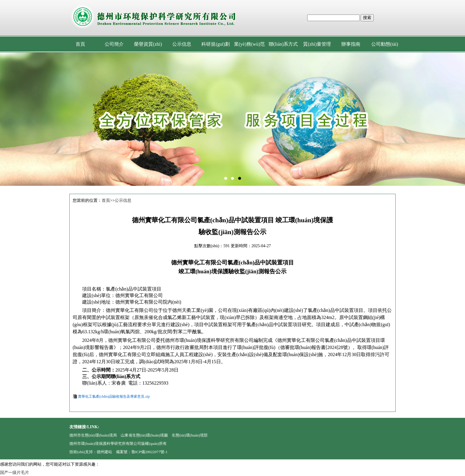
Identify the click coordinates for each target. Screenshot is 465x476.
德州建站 (104, 452)
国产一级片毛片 (15, 473)
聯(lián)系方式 (283, 44)
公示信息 (182, 44)
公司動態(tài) (385, 44)
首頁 (80, 44)
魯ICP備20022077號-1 (149, 452)
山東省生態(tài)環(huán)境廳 (144, 435)
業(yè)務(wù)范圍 (249, 47)
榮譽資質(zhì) (148, 44)
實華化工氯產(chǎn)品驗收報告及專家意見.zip (114, 396)
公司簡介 (114, 44)
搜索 (367, 18)
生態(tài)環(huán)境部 (190, 435)
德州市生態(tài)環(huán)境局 (93, 435)
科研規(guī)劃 (215, 44)
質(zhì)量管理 (317, 44)
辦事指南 (351, 44)
